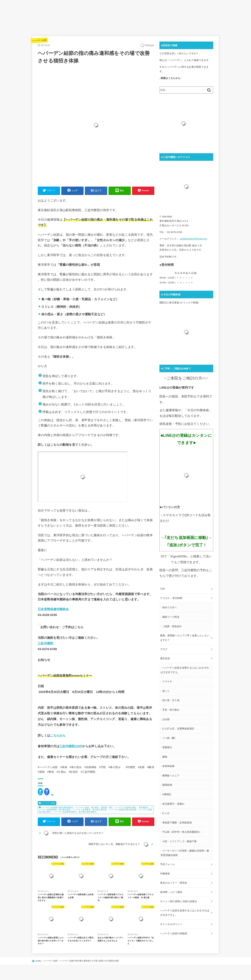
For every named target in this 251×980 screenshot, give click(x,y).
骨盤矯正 (167, 747)
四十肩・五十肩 (171, 700)
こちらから (58, 735)
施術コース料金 (171, 617)
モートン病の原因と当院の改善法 (178, 901)
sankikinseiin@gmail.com (193, 239)
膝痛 (165, 757)
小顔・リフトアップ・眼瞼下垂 (180, 841)
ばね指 (166, 719)
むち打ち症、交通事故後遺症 (178, 729)
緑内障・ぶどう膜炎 (171, 892)
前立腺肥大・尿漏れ (173, 804)
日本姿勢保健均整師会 (53, 609)
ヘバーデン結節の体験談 (174, 933)
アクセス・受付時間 (171, 598)
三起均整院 (46, 643)
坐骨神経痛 (168, 766)
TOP (163, 589)
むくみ (166, 813)
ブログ (164, 649)
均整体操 (165, 874)
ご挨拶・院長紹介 (172, 626)
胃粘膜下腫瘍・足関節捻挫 (177, 823)
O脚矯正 (167, 794)
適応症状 (165, 658)
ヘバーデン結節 (39, 40)
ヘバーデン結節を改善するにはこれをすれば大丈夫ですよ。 (185, 670)
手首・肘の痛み (171, 710)
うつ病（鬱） (170, 738)
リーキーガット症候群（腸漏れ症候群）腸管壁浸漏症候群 (185, 853)
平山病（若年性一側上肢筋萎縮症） (182, 832)
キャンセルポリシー (171, 924)
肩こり (166, 691)
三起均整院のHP (71, 746)
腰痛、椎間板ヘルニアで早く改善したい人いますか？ (185, 638)
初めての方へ (170, 607)
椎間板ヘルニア (171, 776)
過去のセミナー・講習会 (174, 883)
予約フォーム (167, 864)
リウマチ (167, 682)
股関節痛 (167, 785)
